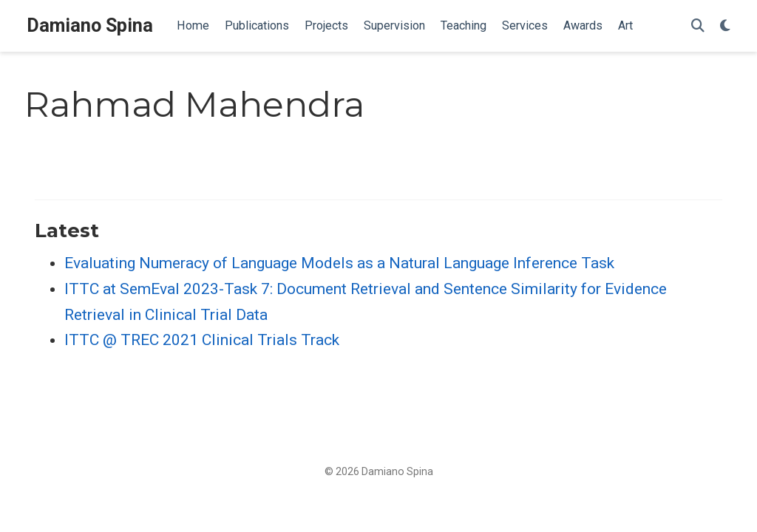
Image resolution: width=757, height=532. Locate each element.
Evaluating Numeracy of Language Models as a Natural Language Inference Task (339, 263)
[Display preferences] (725, 26)
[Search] (698, 26)
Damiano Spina (90, 25)
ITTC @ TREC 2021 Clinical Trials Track (202, 340)
